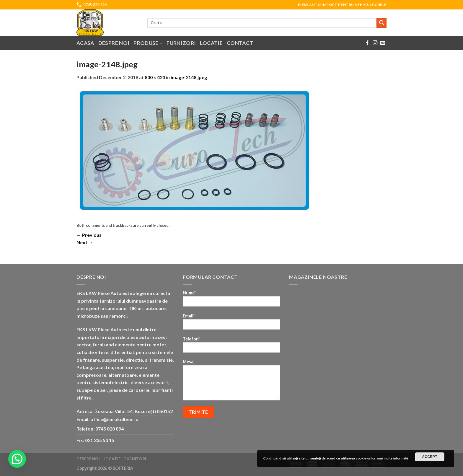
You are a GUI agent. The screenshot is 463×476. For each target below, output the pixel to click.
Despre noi (114, 43)
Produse (148, 43)
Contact (240, 43)
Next (85, 242)
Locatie (211, 43)
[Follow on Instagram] (375, 43)
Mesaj (231, 382)
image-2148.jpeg (189, 77)
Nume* (231, 300)
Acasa (85, 43)
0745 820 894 (110, 429)
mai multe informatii (393, 458)
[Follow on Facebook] (367, 43)
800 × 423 (155, 77)
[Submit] (382, 23)
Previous (89, 235)
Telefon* (231, 347)
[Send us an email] (383, 43)
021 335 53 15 (100, 440)
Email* (231, 323)
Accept (430, 457)
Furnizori (181, 43)
